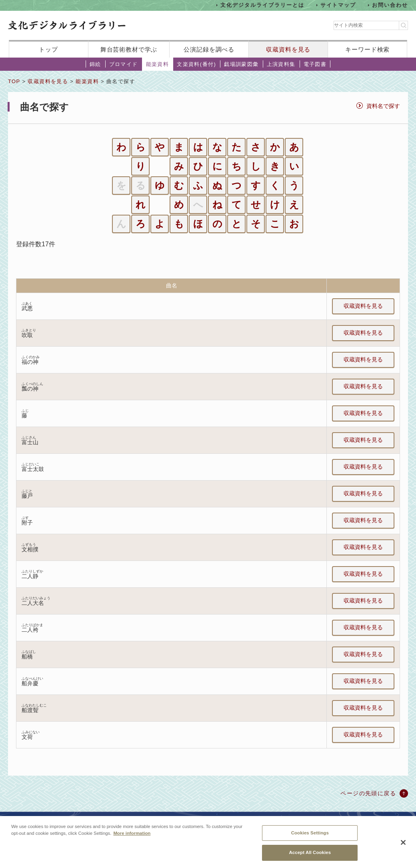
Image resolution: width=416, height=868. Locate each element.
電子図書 (315, 64)
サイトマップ (338, 5)
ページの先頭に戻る (368, 793)
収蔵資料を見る (288, 49)
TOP (14, 81)
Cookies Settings (310, 839)
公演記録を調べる (209, 49)
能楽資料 (158, 64)
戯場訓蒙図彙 (241, 64)
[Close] (403, 848)
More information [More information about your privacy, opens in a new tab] (132, 839)
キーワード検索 (367, 49)
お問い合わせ (390, 5)
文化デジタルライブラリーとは (262, 5)
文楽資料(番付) (196, 64)
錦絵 (95, 64)
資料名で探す (383, 106)
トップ (48, 49)
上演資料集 (281, 64)
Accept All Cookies (310, 858)
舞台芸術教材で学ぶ (129, 49)
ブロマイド (124, 64)
